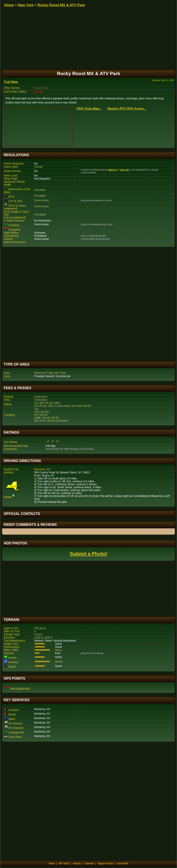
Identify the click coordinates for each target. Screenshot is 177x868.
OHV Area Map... (89, 109)
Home (9, 5)
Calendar (89, 864)
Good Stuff (123, 864)
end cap (124, 170)
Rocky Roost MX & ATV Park (61, 5)
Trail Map (11, 82)
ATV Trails (64, 864)
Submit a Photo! (88, 554)
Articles (77, 864)
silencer (112, 170)
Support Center (105, 864)
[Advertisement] (88, 304)
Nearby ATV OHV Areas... (127, 109)
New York (26, 5)
